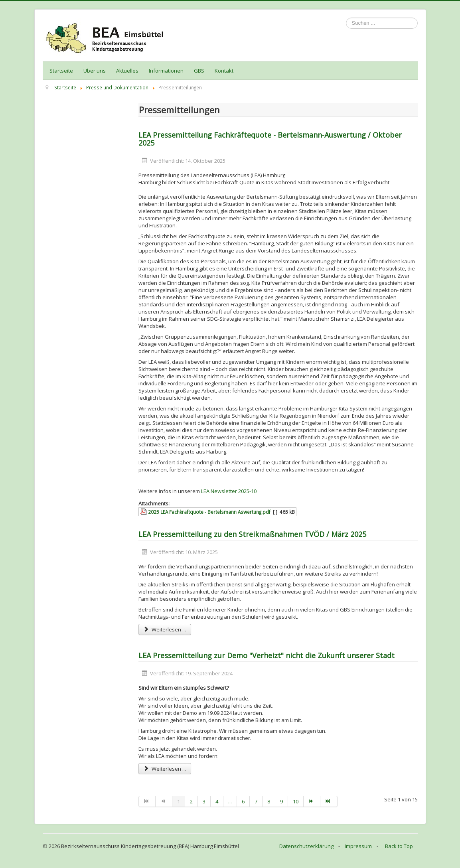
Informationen (166, 71)
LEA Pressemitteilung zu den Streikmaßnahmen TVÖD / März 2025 (252, 534)
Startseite (61, 71)
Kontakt (224, 71)
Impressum (358, 846)
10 (296, 801)
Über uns (95, 71)
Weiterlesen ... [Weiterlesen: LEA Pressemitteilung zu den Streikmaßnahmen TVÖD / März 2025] (165, 629)
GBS (199, 71)
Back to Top (399, 846)
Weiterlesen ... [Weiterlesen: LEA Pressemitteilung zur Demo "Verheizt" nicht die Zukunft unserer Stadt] (165, 769)
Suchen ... (346, 18)
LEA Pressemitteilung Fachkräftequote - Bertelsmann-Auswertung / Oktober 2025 (270, 139)
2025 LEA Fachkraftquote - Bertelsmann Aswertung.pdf (209, 512)
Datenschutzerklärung (306, 846)
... (230, 801)
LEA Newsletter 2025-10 (229, 491)
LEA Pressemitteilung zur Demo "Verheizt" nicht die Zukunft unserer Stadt (267, 655)
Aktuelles (127, 71)
